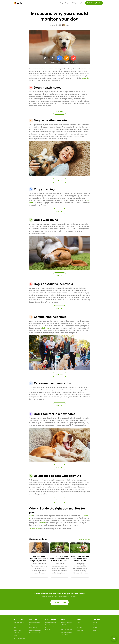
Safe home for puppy (67, 630)
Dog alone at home (67, 632)
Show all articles (84, 539)
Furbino (95, 628)
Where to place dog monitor (67, 623)
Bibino (95, 622)
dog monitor (85, 78)
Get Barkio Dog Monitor (94, 3)
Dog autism (65, 635)
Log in (81, 3)
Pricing (74, 3)
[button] (67, 3)
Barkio (31, 516)
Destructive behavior (35, 630)
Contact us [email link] (80, 630)
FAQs (79, 622)
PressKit (48, 630)
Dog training (33, 628)
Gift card (16, 633)
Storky (95, 630)
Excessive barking (35, 622)
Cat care (32, 625)
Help (67, 3)
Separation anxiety (35, 633)
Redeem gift (17, 630)
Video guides (81, 625)
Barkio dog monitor (51, 622)
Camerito (96, 625)
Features (80, 628)
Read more (59, 112)
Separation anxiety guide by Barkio (51, 626)
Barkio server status (19, 638)
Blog (61, 3)
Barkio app (46, 328)
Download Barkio (34, 529)
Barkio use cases (66, 627)
